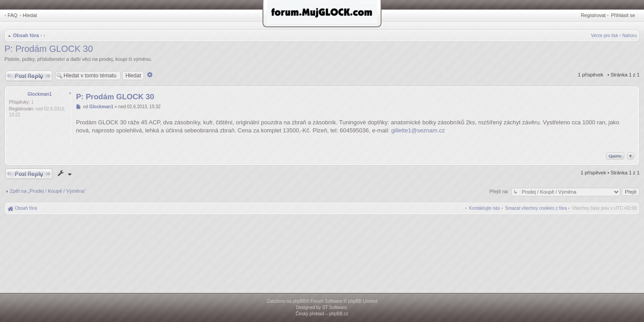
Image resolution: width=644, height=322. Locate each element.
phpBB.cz (339, 314)
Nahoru (629, 36)
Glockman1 (40, 94)
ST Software (334, 307)
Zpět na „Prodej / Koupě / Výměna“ (48, 191)
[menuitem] (536, 208)
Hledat (30, 15)
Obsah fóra (26, 35)
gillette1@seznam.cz (418, 130)
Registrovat (593, 15)
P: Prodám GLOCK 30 (49, 49)
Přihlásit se (623, 15)
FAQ (13, 15)
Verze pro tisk (605, 36)
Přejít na (499, 191)
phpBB (299, 301)
